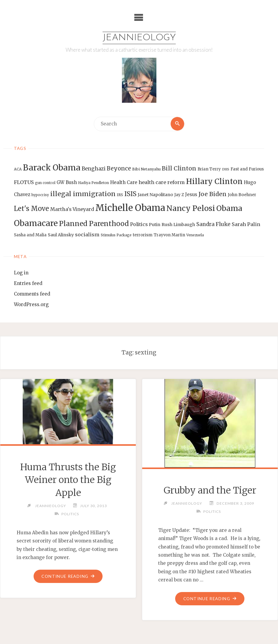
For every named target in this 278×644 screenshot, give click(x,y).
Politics (70, 514)
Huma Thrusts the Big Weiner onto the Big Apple (68, 480)
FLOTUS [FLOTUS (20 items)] (24, 182)
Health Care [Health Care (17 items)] (124, 182)
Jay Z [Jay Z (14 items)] (179, 195)
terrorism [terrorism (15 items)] (143, 235)
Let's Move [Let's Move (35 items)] (31, 209)
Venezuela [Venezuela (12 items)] (195, 235)
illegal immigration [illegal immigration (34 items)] (83, 194)
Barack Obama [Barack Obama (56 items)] (52, 168)
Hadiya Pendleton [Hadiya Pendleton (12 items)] (93, 183)
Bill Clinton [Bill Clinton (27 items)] (179, 169)
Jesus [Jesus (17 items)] (191, 195)
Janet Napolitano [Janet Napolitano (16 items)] (155, 195)
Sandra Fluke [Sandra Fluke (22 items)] (213, 224)
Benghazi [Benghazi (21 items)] (94, 169)
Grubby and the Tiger (210, 490)
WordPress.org (31, 304)
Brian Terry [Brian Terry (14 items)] (209, 169)
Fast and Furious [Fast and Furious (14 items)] (247, 169)
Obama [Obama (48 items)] (229, 208)
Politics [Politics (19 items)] (139, 224)
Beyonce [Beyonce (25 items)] (119, 169)
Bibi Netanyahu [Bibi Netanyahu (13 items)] (146, 169)
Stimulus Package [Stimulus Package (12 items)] (116, 235)
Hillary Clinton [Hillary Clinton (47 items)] (214, 181)
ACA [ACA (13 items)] (18, 169)
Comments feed (32, 294)
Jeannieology (139, 38)
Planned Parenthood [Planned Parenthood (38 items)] (94, 224)
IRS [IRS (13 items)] (120, 195)
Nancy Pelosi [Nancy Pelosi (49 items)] (191, 208)
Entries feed (28, 283)
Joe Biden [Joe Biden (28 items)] (213, 194)
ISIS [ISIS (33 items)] (130, 194)
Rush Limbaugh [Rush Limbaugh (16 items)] (178, 225)
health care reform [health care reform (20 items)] (162, 182)
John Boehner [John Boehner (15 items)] (242, 195)
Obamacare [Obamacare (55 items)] (36, 223)
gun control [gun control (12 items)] (45, 183)
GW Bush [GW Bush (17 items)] (67, 182)
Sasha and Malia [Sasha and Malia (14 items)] (30, 235)
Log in (21, 273)
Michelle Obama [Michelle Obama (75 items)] (130, 208)
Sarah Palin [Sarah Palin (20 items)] (246, 224)
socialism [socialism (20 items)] (87, 235)
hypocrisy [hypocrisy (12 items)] (40, 195)
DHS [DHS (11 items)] (226, 170)
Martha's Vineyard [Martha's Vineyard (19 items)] (72, 209)
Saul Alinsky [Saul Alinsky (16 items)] (61, 235)
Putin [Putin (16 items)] (155, 225)
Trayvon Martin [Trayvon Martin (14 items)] (169, 235)
